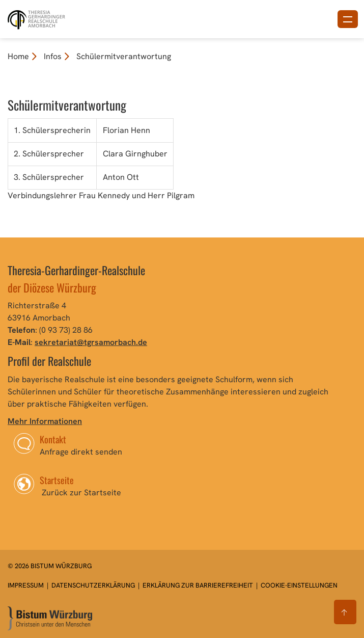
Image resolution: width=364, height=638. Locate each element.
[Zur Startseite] (50, 618)
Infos (53, 56)
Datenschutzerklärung (94, 585)
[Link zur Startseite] (37, 18)
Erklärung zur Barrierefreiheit (198, 585)
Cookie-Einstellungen (299, 585)
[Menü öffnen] (348, 19)
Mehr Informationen (45, 421)
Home (18, 56)
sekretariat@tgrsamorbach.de (91, 342)
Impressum (26, 585)
